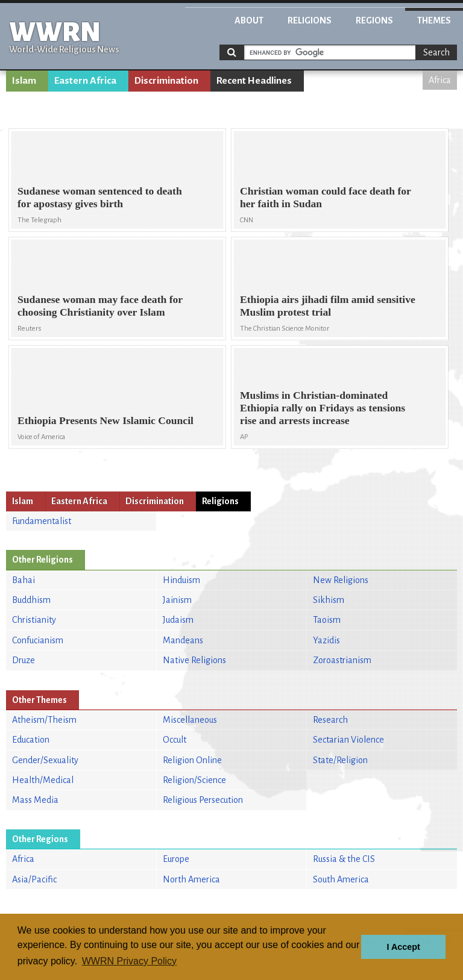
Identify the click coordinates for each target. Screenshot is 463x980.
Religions (310, 20)
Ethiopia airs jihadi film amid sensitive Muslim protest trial (328, 306)
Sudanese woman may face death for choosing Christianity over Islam (100, 306)
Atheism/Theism (44, 720)
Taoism (327, 620)
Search (436, 52)
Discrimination (166, 81)
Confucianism (38, 640)
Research (330, 720)
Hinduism (181, 580)
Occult (175, 740)
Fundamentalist (42, 521)
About (249, 20)
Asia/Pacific (34, 879)
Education (31, 740)
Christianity (34, 620)
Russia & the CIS (344, 859)
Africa (440, 80)
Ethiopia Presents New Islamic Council (106, 420)
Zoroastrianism (342, 660)
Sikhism (329, 600)
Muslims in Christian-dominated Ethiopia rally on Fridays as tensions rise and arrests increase (323, 408)
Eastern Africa (85, 81)
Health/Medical (43, 780)
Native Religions (194, 660)
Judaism (178, 620)
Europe (176, 859)
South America (341, 879)
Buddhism (31, 600)
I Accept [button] (403, 947)
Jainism (177, 600)
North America (191, 879)
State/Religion (340, 760)
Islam (24, 81)
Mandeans (183, 640)
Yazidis (326, 640)
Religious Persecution (203, 800)
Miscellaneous (190, 720)
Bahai (24, 580)
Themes (434, 20)
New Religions (341, 580)
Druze (24, 660)
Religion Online (192, 760)
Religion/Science (194, 780)
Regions (374, 20)
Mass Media (35, 800)
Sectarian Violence (348, 740)
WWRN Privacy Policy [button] (129, 961)
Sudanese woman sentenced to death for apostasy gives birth (100, 197)
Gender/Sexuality (45, 760)
